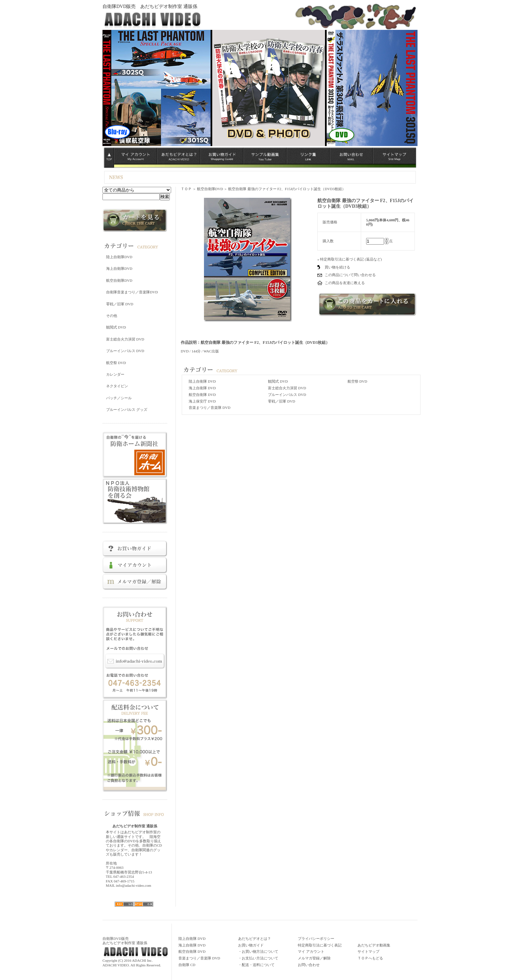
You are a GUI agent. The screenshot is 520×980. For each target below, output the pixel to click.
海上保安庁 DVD (202, 401)
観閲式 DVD (116, 327)
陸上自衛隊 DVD (202, 381)
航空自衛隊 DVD (202, 395)
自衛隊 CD (187, 965)
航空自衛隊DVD (119, 280)
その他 (112, 316)
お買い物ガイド (251, 945)
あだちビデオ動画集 (374, 945)
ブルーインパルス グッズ (127, 410)
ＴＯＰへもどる (370, 958)
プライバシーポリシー (316, 939)
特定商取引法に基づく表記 (320, 945)
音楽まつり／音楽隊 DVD (210, 408)
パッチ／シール (119, 398)
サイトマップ (368, 951)
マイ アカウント (311, 951)
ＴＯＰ (186, 189)
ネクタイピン (117, 386)
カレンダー (115, 374)
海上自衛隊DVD (119, 268)
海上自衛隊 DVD (202, 388)
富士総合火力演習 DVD (125, 339)
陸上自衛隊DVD (119, 257)
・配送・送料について (256, 965)
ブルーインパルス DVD (125, 351)
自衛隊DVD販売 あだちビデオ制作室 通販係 (150, 6)
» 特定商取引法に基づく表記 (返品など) (350, 259)
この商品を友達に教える (345, 283)
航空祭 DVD (116, 363)
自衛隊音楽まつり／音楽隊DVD (132, 292)
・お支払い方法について (258, 958)
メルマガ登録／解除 (314, 958)
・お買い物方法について (258, 951)
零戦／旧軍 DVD (120, 304)
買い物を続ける (337, 267)
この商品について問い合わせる (350, 275)
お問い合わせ (309, 965)
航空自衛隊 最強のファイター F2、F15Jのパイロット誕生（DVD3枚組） (287, 189)
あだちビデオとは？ (255, 939)
